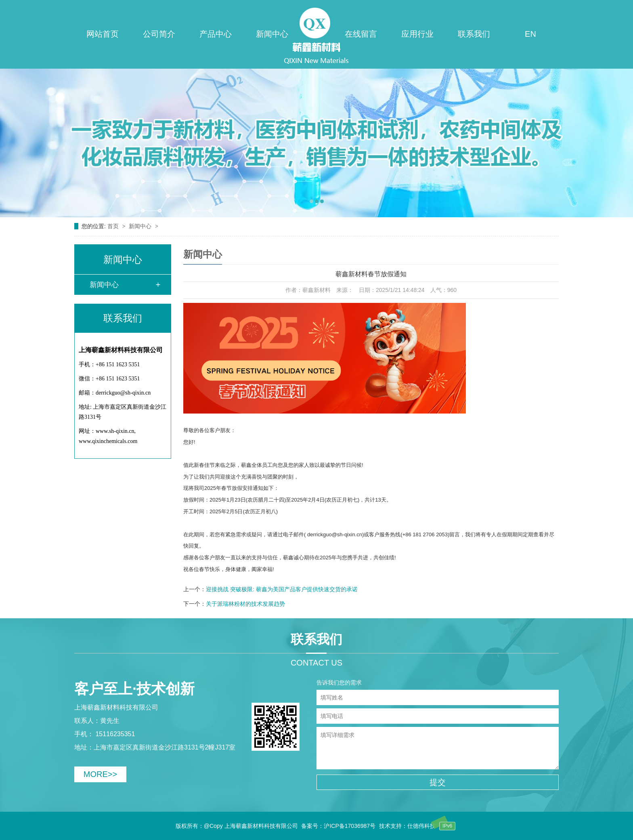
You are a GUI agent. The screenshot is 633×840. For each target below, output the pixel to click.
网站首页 (103, 34)
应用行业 (417, 34)
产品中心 (216, 34)
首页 (114, 226)
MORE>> (100, 774)
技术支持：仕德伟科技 (407, 826)
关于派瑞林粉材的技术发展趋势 (245, 604)
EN (530, 34)
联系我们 (474, 34)
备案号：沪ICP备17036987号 (338, 826)
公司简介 (159, 34)
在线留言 (361, 34)
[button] (311, 201)
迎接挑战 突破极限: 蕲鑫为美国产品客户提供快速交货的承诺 (282, 589)
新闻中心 (272, 34)
